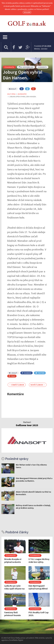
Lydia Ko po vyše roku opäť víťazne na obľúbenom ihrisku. (14, 589)
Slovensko (35, 609)
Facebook (26, 373)
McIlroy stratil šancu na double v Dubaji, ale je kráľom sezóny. (33, 507)
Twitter (40, 373)
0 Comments (42, 67)
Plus (12, 376)
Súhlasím (27, 12)
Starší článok (17, 385)
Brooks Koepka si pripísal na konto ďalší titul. (13, 562)
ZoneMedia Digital (16, 640)
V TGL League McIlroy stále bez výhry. (39, 560)
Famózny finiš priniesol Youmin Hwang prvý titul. (13, 615)
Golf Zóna (11, 94)
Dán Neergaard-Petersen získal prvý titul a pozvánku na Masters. (34, 480)
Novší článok (38, 385)
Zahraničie (9, 67)
